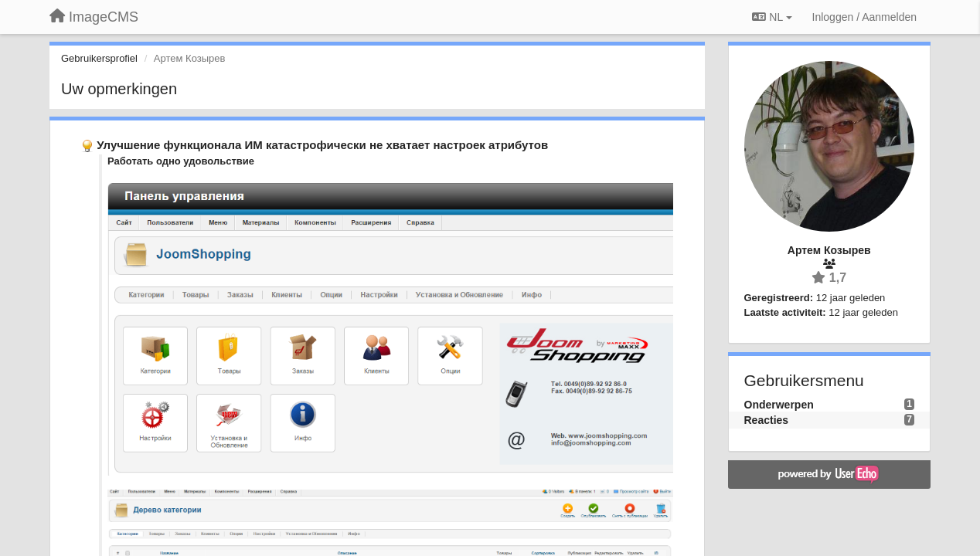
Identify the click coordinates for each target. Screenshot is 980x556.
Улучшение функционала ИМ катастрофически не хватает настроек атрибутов (322, 145)
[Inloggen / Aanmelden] (864, 17)
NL (772, 17)
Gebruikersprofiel (99, 58)
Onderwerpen (779, 405)
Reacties (767, 420)
